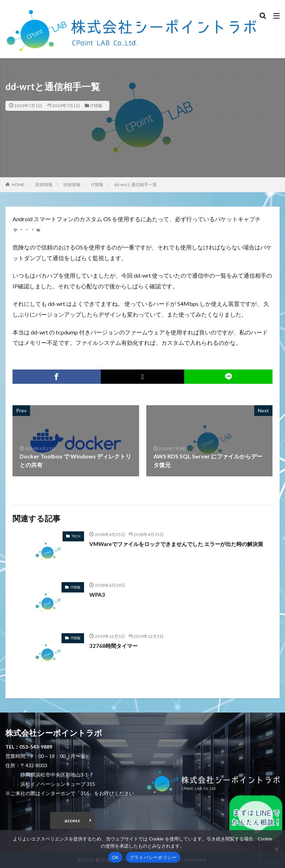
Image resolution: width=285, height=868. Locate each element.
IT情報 (96, 106)
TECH (76, 536)
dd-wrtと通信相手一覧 (136, 185)
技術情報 (44, 185)
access (72, 820)
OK (115, 857)
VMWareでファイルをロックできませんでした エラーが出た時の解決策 (179, 548)
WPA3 (98, 594)
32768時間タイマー (115, 646)
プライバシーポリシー (153, 857)
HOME (18, 185)
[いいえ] (276, 849)
